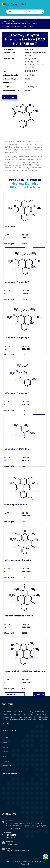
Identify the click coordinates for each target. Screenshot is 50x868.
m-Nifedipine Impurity (16, 504)
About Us (7, 742)
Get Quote (39, 695)
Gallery (6, 756)
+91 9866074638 (12, 835)
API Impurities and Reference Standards (18, 24)
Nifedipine (10, 226)
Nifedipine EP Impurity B (17, 338)
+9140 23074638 (12, 844)
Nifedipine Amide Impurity (18, 560)
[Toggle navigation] (47, 4)
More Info (11, 695)
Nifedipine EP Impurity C (17, 393)
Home (4, 21)
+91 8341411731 (12, 837)
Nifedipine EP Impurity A (17, 282)
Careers (6, 761)
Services (6, 747)
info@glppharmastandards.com (18, 851)
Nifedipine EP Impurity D (17, 449)
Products (12, 21)
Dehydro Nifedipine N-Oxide (19, 616)
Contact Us (7, 766)
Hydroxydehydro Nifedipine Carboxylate (25, 671)
